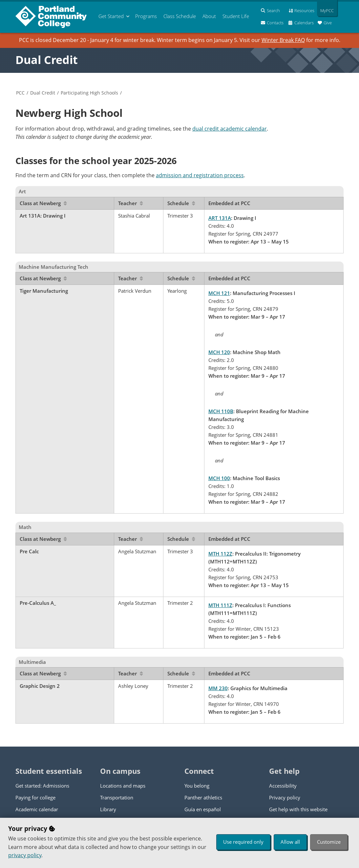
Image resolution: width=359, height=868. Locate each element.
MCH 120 (219, 352)
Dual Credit (47, 60)
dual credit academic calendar (230, 129)
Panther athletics (203, 797)
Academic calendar (37, 809)
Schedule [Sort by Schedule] (181, 203)
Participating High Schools (89, 93)
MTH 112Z (220, 554)
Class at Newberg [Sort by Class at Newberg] (43, 203)
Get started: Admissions (42, 786)
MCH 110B (221, 411)
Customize (329, 842)
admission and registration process (200, 175)
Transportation (117, 797)
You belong (197, 786)
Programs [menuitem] (146, 16)
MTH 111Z (220, 605)
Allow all (290, 842)
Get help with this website (298, 809)
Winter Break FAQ (283, 40)
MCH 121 (219, 293)
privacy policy (25, 855)
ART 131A (220, 218)
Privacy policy (285, 797)
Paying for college (35, 797)
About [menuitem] (209, 16)
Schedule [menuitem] (180, 16)
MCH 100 (219, 478)
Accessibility (283, 786)
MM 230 (218, 688)
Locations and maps (123, 786)
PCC (20, 93)
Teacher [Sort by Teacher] (130, 203)
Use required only (243, 842)
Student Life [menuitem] (236, 16)
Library (108, 809)
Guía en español (203, 809)
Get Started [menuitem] (111, 16)
